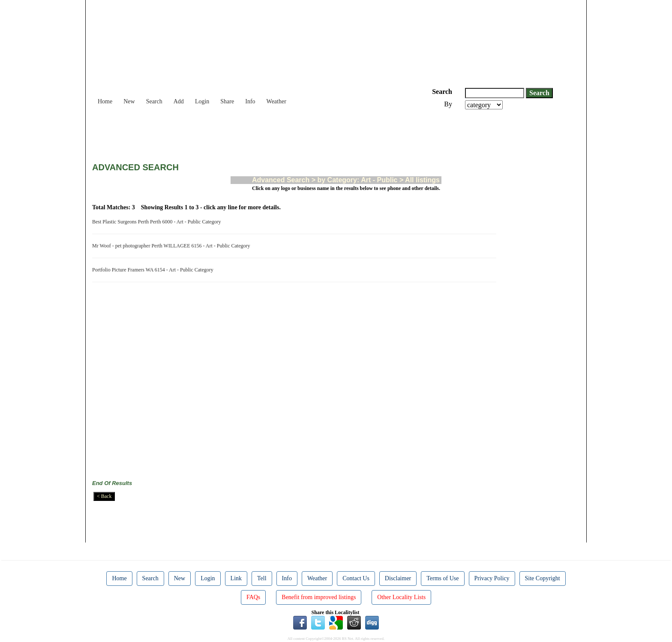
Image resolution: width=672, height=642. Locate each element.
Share (227, 101)
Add (179, 101)
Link (236, 578)
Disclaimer (398, 578)
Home (105, 101)
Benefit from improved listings (319, 597)
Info (250, 101)
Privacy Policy (492, 578)
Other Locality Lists (401, 597)
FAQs (253, 597)
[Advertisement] (248, 133)
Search (154, 101)
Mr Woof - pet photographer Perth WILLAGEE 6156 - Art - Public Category (172, 246)
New (129, 101)
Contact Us (356, 578)
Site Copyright (543, 578)
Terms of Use (442, 578)
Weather (276, 101)
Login (202, 101)
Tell (262, 578)
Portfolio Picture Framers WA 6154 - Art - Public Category (154, 270)
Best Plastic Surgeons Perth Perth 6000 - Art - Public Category (158, 222)
